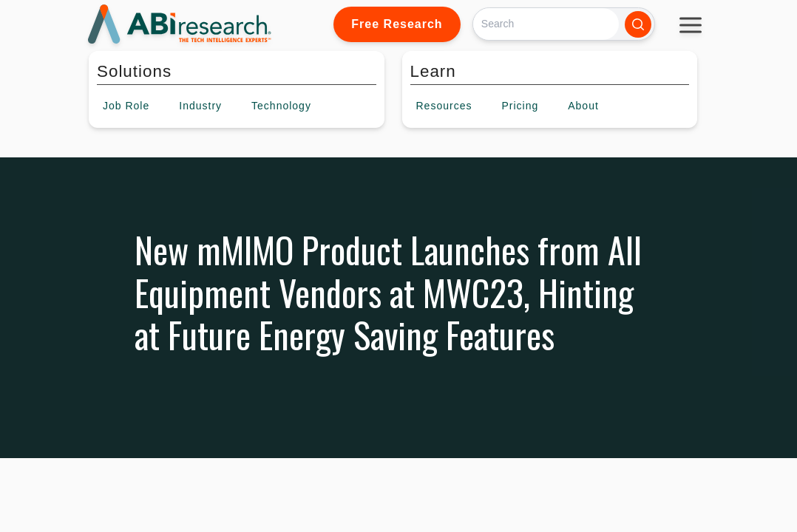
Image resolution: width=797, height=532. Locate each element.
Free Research (397, 24)
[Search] (546, 24)
